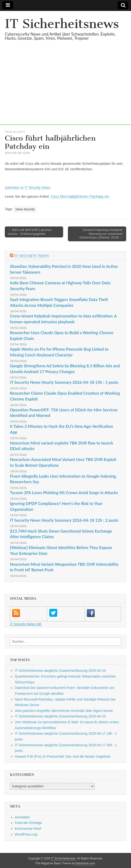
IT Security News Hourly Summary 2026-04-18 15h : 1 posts (64, 382)
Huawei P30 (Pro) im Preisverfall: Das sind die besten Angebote (63, 756)
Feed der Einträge (28, 823)
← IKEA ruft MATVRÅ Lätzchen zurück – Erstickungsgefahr (30, 232)
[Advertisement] (65, 91)
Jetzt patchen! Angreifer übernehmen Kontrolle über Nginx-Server (64, 711)
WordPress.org (26, 834)
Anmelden (22, 817)
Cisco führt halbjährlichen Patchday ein (80, 196)
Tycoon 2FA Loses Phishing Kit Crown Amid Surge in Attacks (64, 493)
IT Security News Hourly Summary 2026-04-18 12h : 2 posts (64, 520)
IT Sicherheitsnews (62, 24)
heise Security (15, 132)
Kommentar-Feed (28, 829)
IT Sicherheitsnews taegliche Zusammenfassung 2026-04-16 (60, 671)
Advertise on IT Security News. (28, 188)
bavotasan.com (85, 863)
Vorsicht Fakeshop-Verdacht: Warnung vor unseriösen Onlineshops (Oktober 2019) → (101, 234)
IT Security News (32, 256)
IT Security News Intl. (26, 624)
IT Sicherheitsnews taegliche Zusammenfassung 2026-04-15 (60, 716)
